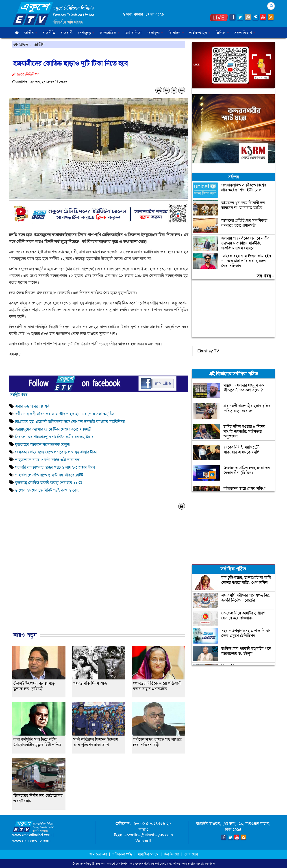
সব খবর (266, 276)
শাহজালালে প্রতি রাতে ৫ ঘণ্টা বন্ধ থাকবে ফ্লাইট (49, 475)
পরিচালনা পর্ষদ (122, 854)
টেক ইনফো (172, 854)
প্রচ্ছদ (21, 44)
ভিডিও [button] (222, 33)
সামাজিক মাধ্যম (148, 854)
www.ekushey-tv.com (31, 841)
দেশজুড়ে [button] (86, 33)
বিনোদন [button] (176, 33)
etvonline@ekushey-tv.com (149, 835)
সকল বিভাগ (245, 33)
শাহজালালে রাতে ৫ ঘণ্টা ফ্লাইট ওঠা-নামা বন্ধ (47, 460)
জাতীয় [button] (31, 33)
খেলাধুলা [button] (155, 33)
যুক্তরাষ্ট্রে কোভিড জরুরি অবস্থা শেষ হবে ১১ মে (49, 483)
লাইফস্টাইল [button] (200, 33)
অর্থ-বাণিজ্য (133, 33)
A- (166, 90)
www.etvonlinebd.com (32, 835)
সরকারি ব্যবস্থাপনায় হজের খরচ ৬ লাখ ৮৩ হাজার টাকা (55, 467)
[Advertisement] (99, 575)
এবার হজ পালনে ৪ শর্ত (32, 406)
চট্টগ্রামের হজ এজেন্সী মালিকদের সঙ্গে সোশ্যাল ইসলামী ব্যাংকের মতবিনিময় (70, 422)
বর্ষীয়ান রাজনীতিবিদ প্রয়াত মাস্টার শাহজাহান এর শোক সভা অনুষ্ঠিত (65, 414)
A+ (182, 90)
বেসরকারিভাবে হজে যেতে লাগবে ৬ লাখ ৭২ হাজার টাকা (56, 452)
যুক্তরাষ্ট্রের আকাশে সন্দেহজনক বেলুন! (43, 444)
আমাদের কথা (99, 854)
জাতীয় (39, 44)
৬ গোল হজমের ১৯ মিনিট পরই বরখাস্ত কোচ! (48, 490)
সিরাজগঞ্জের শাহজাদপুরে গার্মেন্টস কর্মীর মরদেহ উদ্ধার (54, 437)
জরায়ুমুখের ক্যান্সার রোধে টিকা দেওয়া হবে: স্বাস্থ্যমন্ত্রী (53, 429)
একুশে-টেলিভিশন (117, 864)
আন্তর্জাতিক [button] (110, 33)
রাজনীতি (49, 33)
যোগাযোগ (191, 854)
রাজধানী (67, 33)
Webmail (143, 841)
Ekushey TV (208, 351)
